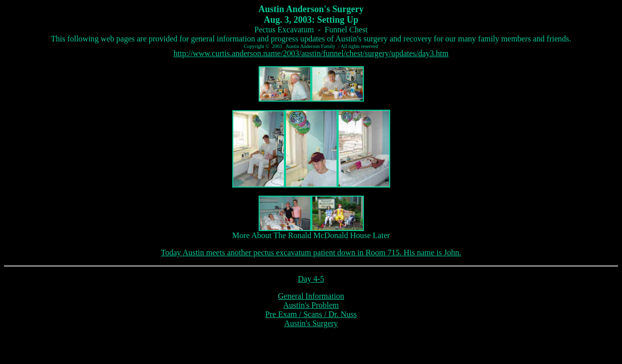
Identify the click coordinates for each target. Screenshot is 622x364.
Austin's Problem (311, 305)
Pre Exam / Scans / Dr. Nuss (311, 314)
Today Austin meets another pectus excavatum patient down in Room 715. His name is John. (311, 253)
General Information (311, 296)
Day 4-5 (311, 279)
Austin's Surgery (311, 323)
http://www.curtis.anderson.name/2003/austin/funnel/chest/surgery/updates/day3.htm (311, 53)
